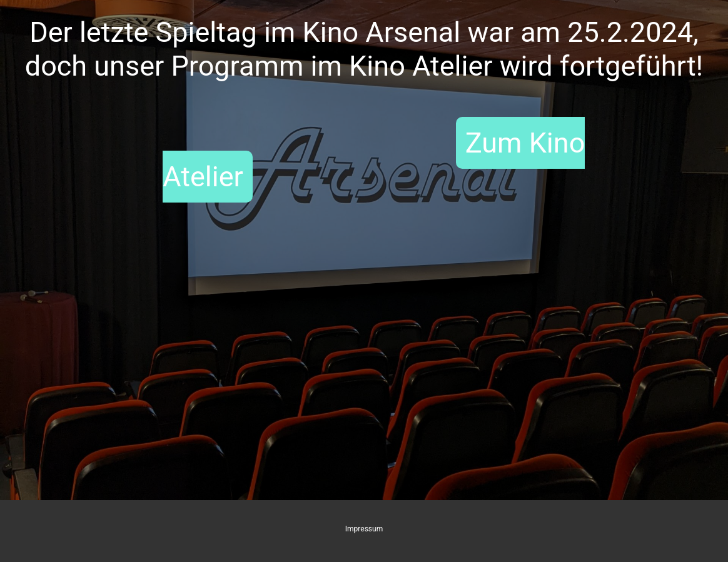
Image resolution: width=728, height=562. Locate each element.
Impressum (364, 529)
